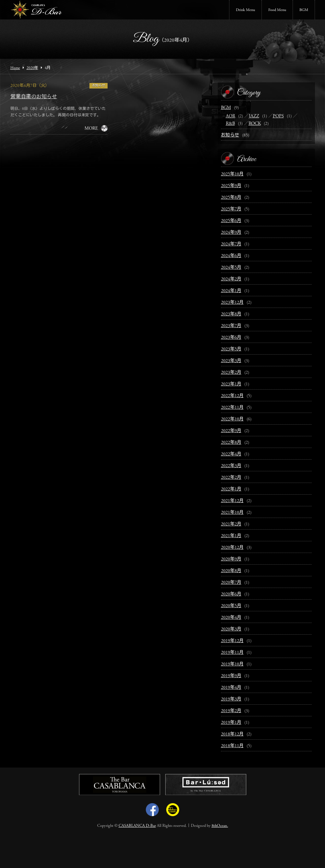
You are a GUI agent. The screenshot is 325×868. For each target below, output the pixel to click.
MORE (91, 129)
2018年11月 (232, 746)
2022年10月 (232, 419)
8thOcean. (220, 826)
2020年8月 (231, 571)
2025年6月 (231, 221)
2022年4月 (231, 454)
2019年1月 (231, 723)
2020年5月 (231, 606)
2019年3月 (231, 699)
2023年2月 (231, 373)
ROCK (255, 124)
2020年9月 (231, 559)
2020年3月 (231, 629)
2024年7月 (231, 244)
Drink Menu (245, 10)
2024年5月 (231, 268)
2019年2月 (231, 711)
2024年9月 (231, 233)
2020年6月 (231, 594)
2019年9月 (231, 676)
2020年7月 (231, 583)
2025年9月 (231, 186)
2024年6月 (231, 256)
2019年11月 (232, 653)
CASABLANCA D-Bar (137, 826)
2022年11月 (232, 408)
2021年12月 (232, 501)
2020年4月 (231, 618)
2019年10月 (232, 664)
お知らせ (99, 86)
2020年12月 (232, 548)
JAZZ (254, 116)
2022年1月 (231, 489)
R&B (230, 124)
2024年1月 (231, 291)
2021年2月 (231, 524)
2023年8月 (231, 314)
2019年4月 (231, 688)
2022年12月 (232, 396)
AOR (231, 116)
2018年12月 (232, 734)
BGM (304, 10)
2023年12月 (232, 303)
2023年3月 (231, 361)
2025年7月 (231, 209)
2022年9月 (231, 431)
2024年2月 (231, 279)
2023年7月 (231, 326)
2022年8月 (231, 443)
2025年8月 (231, 198)
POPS (278, 116)
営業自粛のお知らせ (34, 97)
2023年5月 (231, 349)
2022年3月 (231, 466)
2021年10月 (232, 513)
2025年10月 (232, 174)
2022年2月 (231, 478)
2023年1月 (231, 384)
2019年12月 (232, 641)
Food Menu (277, 10)
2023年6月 (231, 338)
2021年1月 (231, 536)
